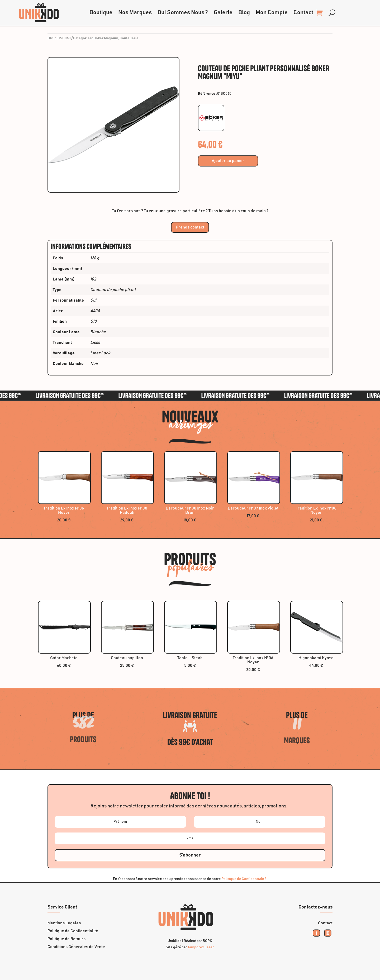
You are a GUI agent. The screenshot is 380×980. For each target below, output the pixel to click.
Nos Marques (135, 13)
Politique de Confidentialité (73, 931)
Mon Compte (272, 13)
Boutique (101, 13)
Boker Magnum (106, 38)
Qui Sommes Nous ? (183, 13)
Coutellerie (129, 38)
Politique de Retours (66, 939)
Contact (303, 13)
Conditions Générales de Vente (76, 947)
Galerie (223, 13)
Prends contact (190, 227)
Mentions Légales (64, 923)
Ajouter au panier (228, 161)
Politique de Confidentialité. (244, 879)
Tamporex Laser (201, 947)
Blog (244, 13)
